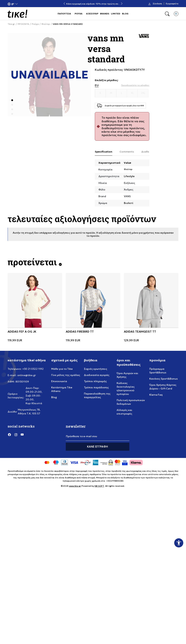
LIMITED (116, 14)
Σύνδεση (157, 4)
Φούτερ (46, 24)
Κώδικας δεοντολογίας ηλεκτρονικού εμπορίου (126, 389)
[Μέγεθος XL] (132, 93)
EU (97, 85)
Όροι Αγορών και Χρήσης (127, 375)
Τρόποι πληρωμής (95, 381)
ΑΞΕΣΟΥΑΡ (92, 14)
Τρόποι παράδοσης (96, 387)
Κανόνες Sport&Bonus (163, 379)
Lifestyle (129, 176)
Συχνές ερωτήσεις (96, 369)
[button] (13, 4)
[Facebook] (9, 435)
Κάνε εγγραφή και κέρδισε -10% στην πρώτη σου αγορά (93, 4)
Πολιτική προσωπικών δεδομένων (131, 402)
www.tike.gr (75, 486)
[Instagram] (16, 435)
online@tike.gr (27, 375)
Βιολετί (129, 203)
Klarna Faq (156, 395)
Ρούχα (35, 24)
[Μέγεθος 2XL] (143, 93)
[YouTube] (22, 435)
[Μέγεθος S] (100, 93)
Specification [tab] (104, 152)
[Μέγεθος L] (122, 93)
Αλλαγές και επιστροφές (124, 412)
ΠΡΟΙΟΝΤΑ (23, 24)
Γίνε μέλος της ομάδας (66, 375)
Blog (54, 397)
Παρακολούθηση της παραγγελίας (97, 395)
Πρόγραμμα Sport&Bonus (158, 371)
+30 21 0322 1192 (33, 369)
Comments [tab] (127, 152)
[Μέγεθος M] (111, 93)
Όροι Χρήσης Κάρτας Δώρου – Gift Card (163, 387)
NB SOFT (99, 486)
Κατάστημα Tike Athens (62, 389)
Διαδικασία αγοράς (97, 375)
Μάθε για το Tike (62, 369)
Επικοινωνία (59, 381)
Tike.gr (11, 24)
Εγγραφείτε (172, 4)
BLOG (125, 14)
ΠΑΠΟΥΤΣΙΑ (64, 14)
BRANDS (105, 14)
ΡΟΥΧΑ (79, 14)
